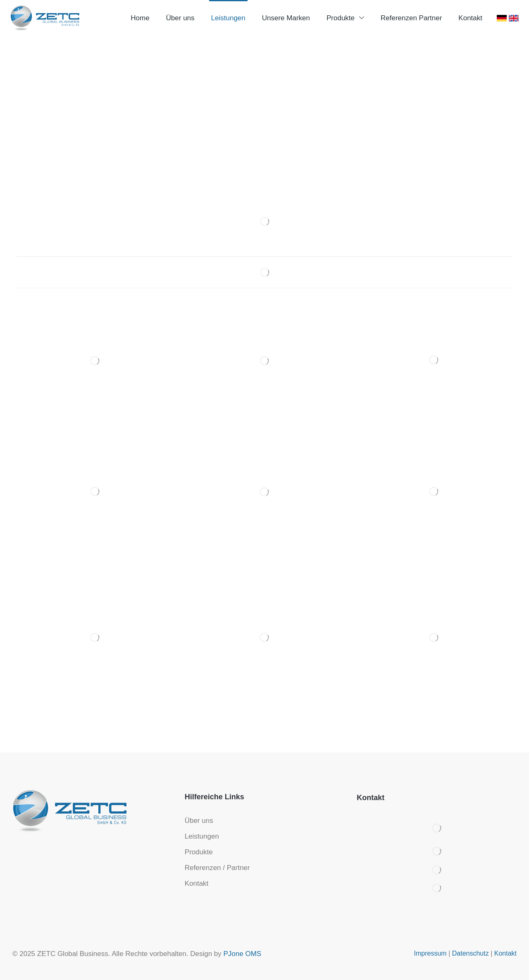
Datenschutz (471, 953)
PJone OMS (243, 954)
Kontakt (505, 953)
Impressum (430, 953)
